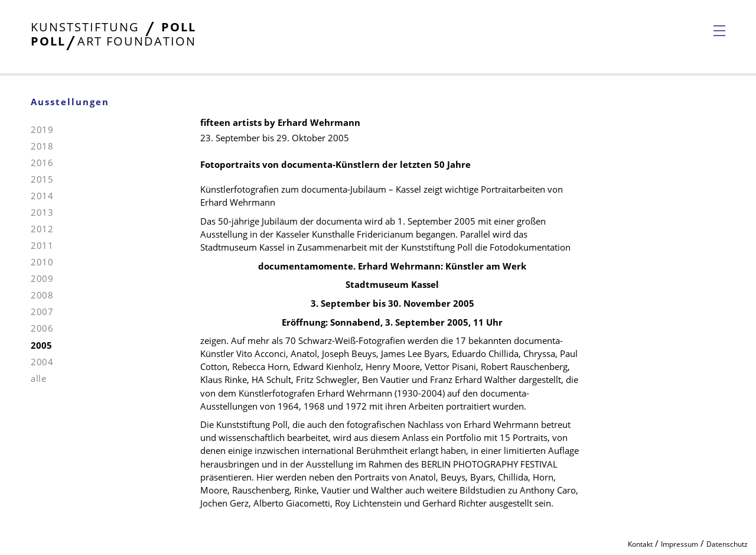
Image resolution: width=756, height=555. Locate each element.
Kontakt (640, 544)
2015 (42, 179)
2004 (42, 362)
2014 (42, 196)
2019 (42, 129)
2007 (42, 311)
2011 (42, 245)
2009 (42, 278)
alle (38, 378)
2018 (42, 146)
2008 (42, 295)
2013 (42, 212)
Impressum (680, 544)
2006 (42, 328)
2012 (42, 229)
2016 (42, 163)
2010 (42, 262)
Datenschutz (727, 544)
